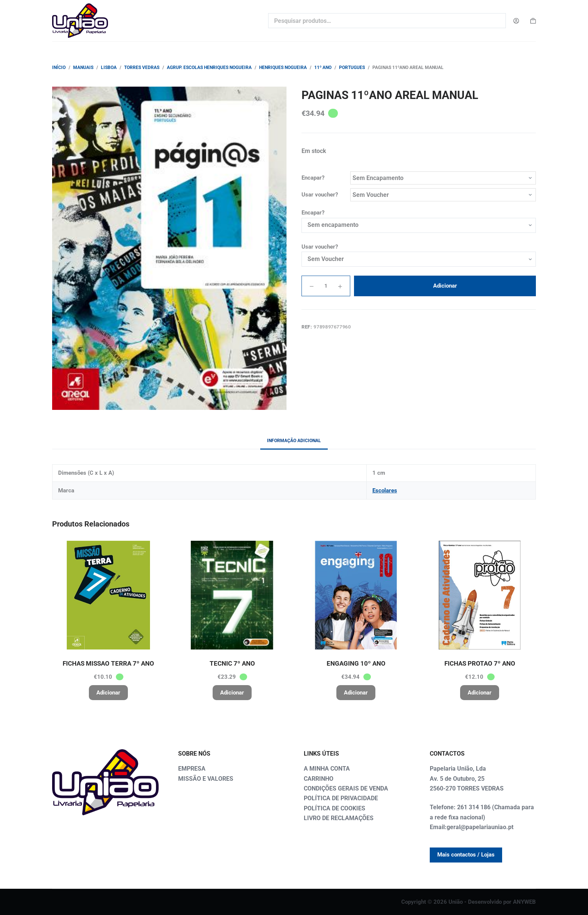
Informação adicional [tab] (294, 441)
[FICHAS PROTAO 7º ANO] (480, 595)
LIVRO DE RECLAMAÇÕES (339, 818)
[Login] (516, 21)
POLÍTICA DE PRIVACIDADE (341, 798)
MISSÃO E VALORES (206, 779)
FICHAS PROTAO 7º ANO (480, 663)
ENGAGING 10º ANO (356, 663)
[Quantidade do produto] (326, 286)
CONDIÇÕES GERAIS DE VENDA (346, 788)
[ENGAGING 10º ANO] (356, 595)
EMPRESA (192, 769)
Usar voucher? (320, 195)
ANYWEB (524, 902)
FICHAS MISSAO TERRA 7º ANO (108, 663)
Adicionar (445, 286)
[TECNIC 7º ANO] (232, 595)
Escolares (385, 490)
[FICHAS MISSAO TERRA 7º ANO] (108, 595)
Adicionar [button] (108, 693)
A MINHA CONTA (327, 769)
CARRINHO (319, 779)
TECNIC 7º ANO (232, 663)
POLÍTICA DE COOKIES (334, 808)
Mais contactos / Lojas (466, 855)
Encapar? (313, 178)
